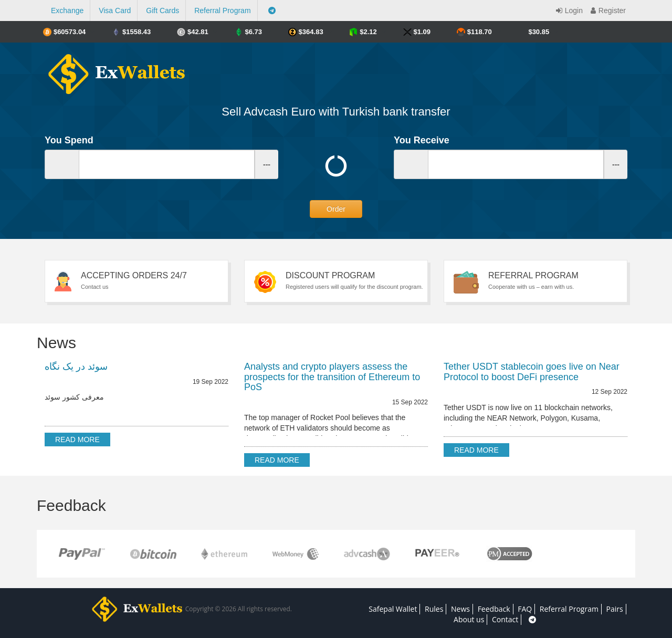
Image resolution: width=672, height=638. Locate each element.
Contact (505, 619)
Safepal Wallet (393, 609)
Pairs (615, 609)
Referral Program (222, 11)
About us (469, 619)
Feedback (494, 609)
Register (607, 11)
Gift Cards (162, 11)
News (460, 609)
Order (336, 209)
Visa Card (115, 11)
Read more (77, 440)
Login (568, 11)
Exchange (67, 11)
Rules (434, 609)
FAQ (525, 609)
